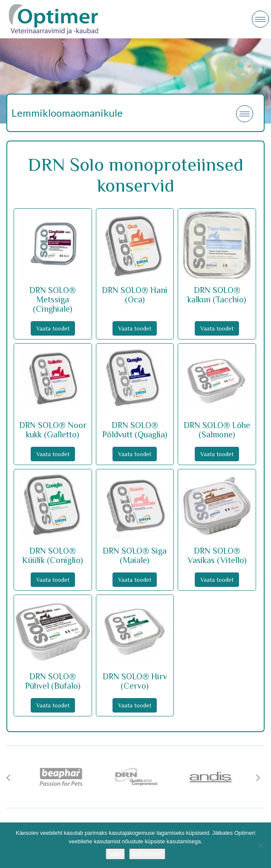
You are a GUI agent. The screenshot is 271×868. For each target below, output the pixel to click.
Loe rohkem (147, 854)
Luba (115, 854)
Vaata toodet (53, 328)
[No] (260, 845)
